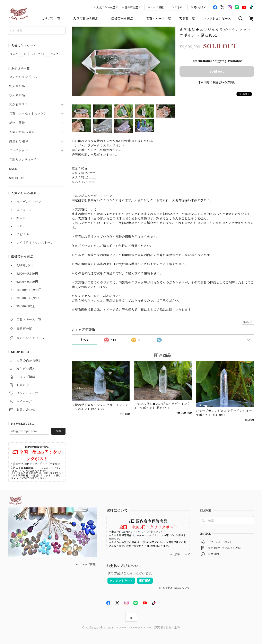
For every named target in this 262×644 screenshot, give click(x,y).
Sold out (217, 71)
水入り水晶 (17, 95)
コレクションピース (217, 18)
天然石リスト (19, 104)
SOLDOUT (16, 178)
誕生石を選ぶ (133, 7)
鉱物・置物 (17, 123)
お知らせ (177, 7)
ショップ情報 (156, 7)
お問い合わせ (199, 7)
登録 (58, 431)
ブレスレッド (19, 150)
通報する (248, 322)
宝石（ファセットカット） (28, 114)
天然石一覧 (187, 18)
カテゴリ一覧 (53, 18)
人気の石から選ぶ (88, 18)
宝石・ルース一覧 (159, 18)
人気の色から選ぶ (107, 7)
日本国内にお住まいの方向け (217, 82)
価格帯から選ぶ (124, 18)
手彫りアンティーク (23, 160)
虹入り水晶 (17, 86)
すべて (84, 340)
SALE (13, 169)
